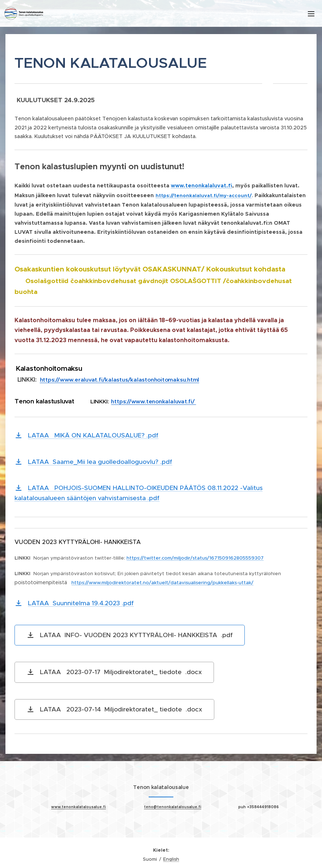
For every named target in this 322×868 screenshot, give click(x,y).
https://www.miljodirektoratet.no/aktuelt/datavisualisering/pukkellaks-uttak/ (162, 583)
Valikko (311, 14)
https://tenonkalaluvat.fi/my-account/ (204, 196)
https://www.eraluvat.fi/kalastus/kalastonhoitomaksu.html (120, 380)
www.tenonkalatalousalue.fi (79, 807)
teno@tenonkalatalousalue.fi (173, 807)
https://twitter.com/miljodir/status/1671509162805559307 (195, 558)
